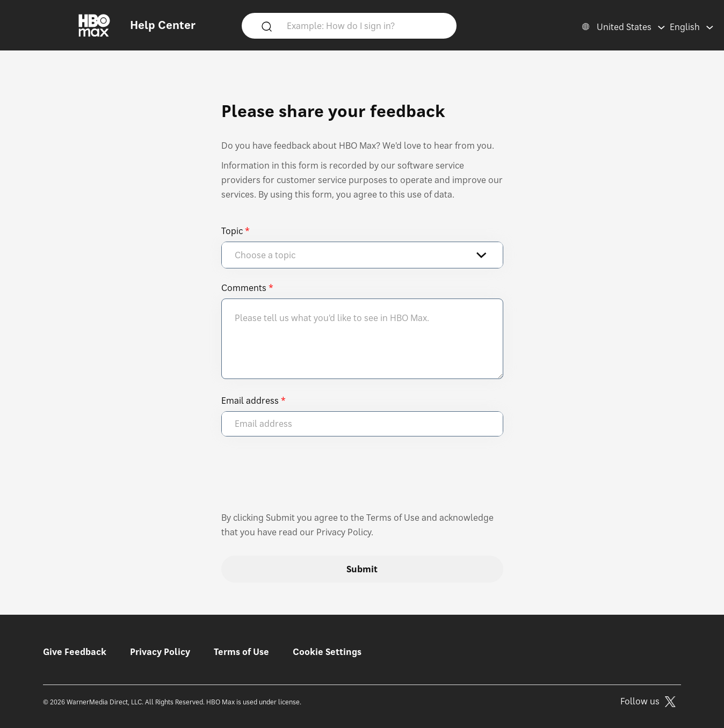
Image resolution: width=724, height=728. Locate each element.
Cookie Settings (327, 652)
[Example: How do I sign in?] (365, 25)
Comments (244, 288)
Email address (250, 401)
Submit (362, 569)
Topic (232, 231)
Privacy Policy (160, 652)
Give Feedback (75, 652)
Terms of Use (241, 652)
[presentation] (303, 479)
